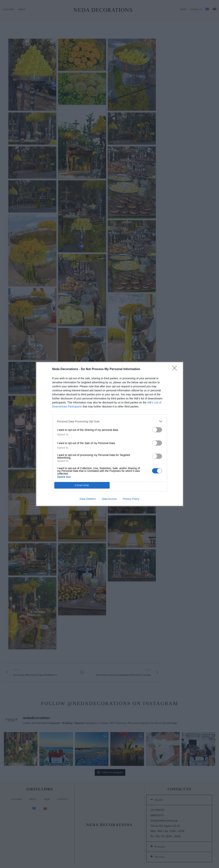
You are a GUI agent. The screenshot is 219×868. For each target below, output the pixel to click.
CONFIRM (82, 485)
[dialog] (110, 434)
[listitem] (110, 421)
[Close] (176, 369)
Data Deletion (88, 499)
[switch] (157, 430)
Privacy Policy (131, 499)
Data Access (109, 499)
